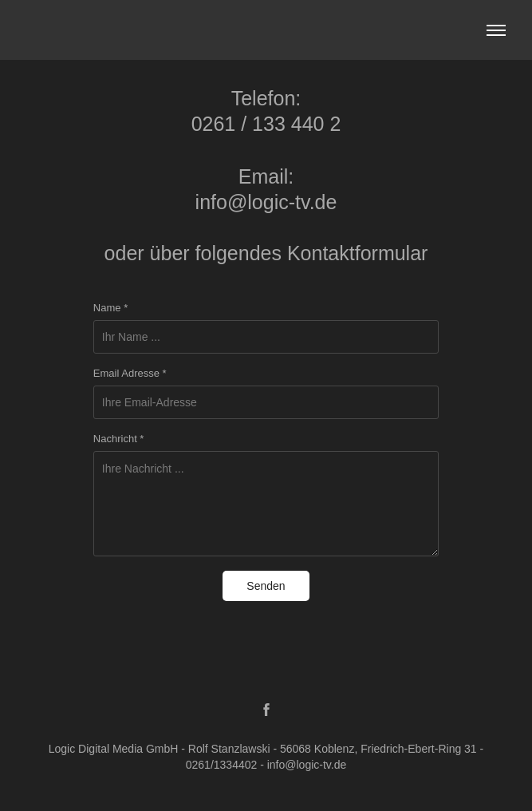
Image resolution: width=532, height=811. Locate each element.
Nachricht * (119, 439)
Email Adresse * (130, 374)
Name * (110, 308)
